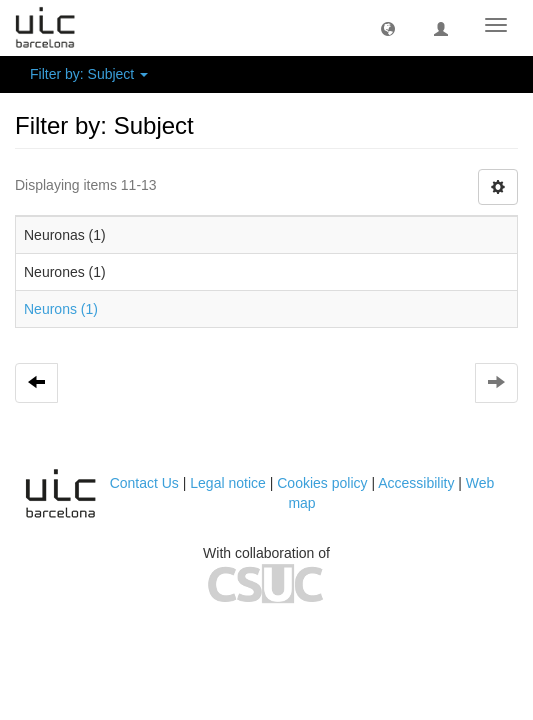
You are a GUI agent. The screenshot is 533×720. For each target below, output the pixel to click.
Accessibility (416, 483)
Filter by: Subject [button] (89, 74)
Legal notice (228, 483)
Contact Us (144, 483)
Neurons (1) (61, 309)
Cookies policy (322, 483)
